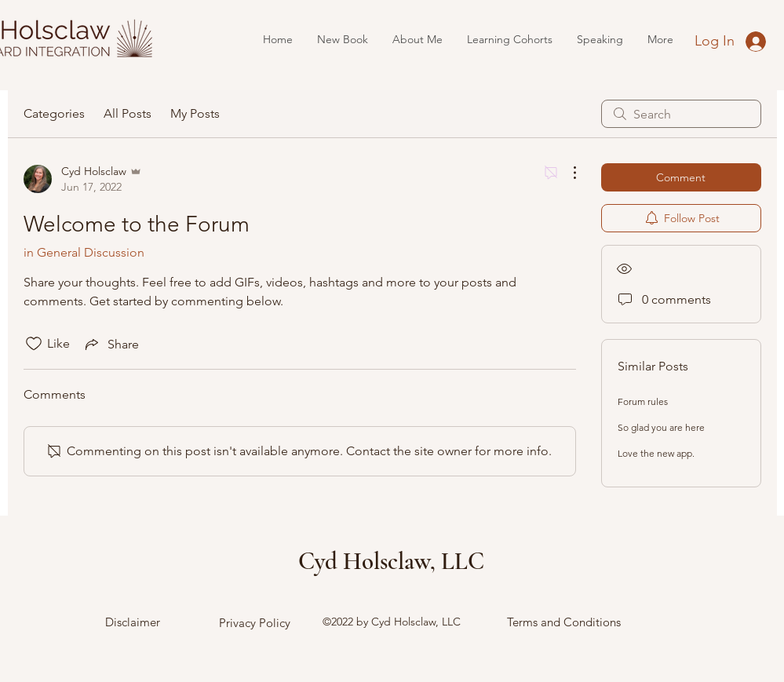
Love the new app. (656, 453)
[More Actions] (567, 173)
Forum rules (643, 401)
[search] (681, 114)
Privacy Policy (255, 623)
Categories (54, 113)
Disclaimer (133, 622)
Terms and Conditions (564, 622)
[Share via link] (111, 344)
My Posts (195, 113)
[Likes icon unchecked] (34, 344)
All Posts (128, 113)
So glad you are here (661, 427)
